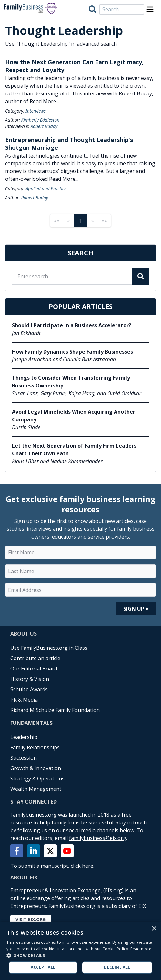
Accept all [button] (43, 967)
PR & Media (24, 700)
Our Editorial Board (34, 669)
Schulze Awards (29, 689)
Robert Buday (44, 126)
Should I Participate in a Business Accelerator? (72, 325)
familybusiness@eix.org (98, 838)
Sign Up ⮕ (136, 609)
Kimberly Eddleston (40, 120)
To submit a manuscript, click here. (52, 866)
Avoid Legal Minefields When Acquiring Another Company (74, 416)
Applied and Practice (46, 188)
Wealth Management (36, 789)
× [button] (154, 929)
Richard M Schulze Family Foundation (55, 710)
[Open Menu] (150, 9)
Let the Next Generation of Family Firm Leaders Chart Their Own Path (74, 450)
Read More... (44, 101)
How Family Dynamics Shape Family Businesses (72, 352)
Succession (24, 758)
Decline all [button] (117, 967)
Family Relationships (35, 747)
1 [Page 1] (80, 221)
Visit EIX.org (31, 919)
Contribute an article (35, 658)
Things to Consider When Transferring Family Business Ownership (71, 382)
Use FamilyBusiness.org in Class (49, 648)
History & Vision (30, 679)
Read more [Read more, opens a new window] (141, 949)
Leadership (24, 737)
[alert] (80, 951)
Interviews (36, 111)
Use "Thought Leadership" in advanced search (61, 44)
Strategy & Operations (37, 779)
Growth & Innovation (36, 768)
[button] (80, 955)
